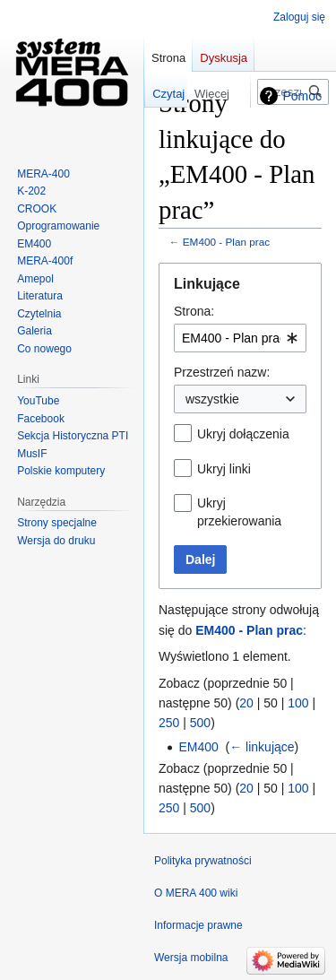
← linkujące (262, 747)
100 (298, 703)
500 (200, 723)
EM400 (198, 747)
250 (169, 723)
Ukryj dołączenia (243, 434)
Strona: (194, 311)
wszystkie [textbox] (212, 399)
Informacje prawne (198, 925)
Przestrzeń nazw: (222, 372)
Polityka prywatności (203, 861)
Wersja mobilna (191, 958)
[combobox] (240, 338)
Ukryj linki (224, 469)
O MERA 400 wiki (196, 893)
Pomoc (302, 96)
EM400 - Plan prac (226, 242)
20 (246, 703)
